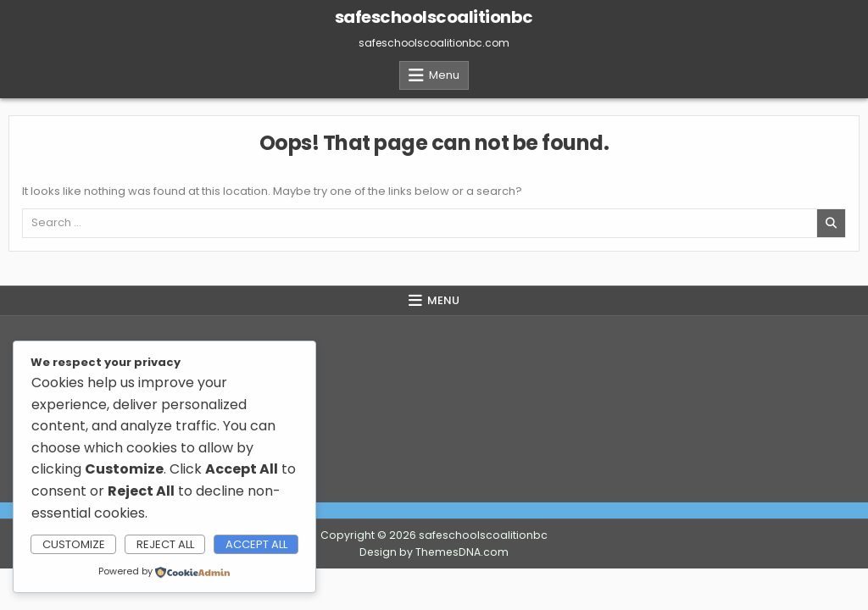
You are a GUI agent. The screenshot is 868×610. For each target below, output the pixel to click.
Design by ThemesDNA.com (434, 552)
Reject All (165, 544)
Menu (444, 75)
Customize (74, 544)
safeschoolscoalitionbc (434, 17)
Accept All (256, 544)
